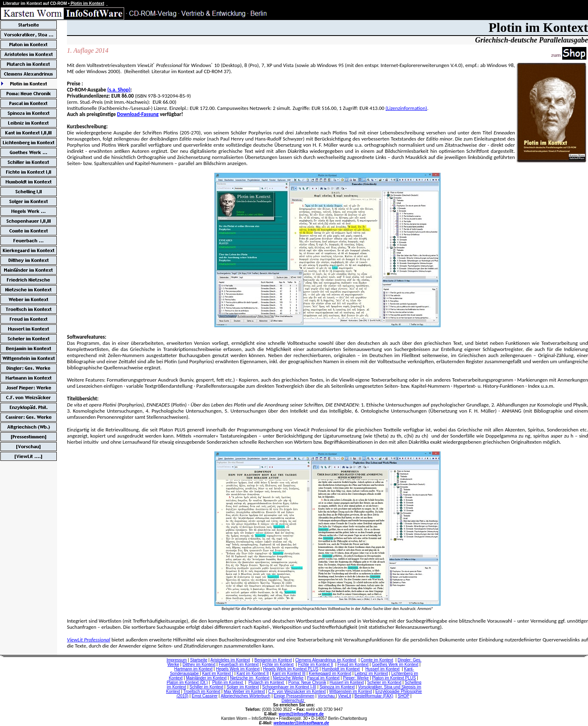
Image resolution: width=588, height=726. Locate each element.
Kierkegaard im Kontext (330, 674)
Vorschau (326, 696)
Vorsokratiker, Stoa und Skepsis (387, 687)
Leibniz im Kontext (371, 674)
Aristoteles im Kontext (230, 660)
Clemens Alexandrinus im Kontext (326, 660)
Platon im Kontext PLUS (394, 678)
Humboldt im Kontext (341, 669)
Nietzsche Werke (288, 678)
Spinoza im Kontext (337, 687)
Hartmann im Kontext (194, 669)
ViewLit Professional (89, 640)
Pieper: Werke (356, 678)
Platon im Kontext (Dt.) (187, 682)
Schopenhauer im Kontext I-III (289, 687)
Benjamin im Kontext (273, 660)
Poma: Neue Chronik (307, 682)
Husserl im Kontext (383, 669)
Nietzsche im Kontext (250, 678)
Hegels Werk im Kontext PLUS (291, 669)
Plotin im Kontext (228, 682)
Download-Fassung (138, 114)
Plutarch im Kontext (266, 682)
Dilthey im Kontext (199, 665)
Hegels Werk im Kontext (238, 669)
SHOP (403, 696)
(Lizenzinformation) (406, 108)
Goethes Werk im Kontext (395, 665)
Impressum (177, 660)
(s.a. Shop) (119, 90)
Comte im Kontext (377, 660)
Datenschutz (293, 700)
